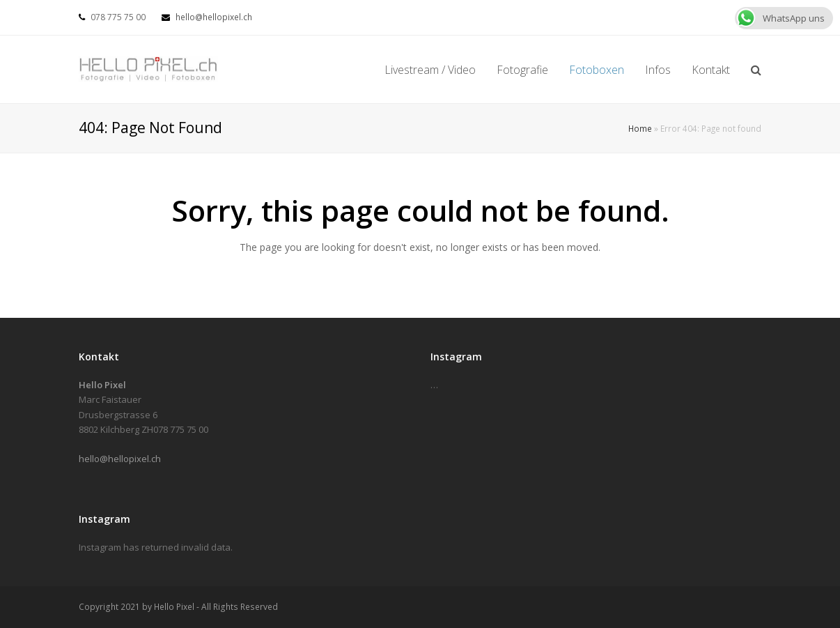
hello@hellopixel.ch (214, 17)
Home (640, 128)
